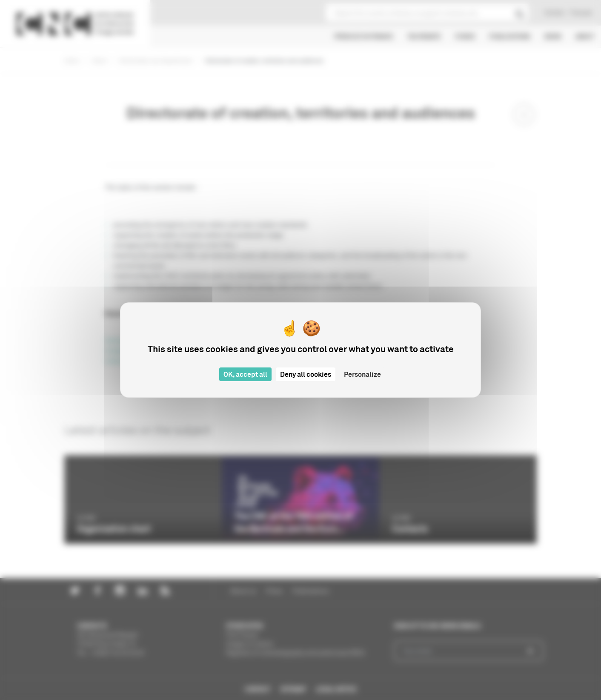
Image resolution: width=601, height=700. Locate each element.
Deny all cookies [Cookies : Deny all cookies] (306, 374)
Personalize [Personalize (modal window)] (362, 374)
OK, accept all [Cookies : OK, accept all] (245, 374)
